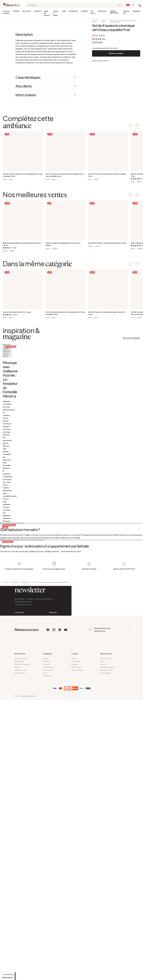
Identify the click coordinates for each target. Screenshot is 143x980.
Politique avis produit (107, 948)
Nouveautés (76, 942)
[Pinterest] (60, 911)
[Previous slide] (131, 209)
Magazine (136, 11)
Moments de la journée (22, 945)
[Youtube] (66, 911)
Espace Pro (126, 12)
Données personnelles (29, 976)
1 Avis (103, 39)
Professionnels (20, 953)
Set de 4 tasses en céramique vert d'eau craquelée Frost (123, 21)
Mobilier (16, 11)
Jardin (64, 11)
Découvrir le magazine (132, 421)
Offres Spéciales (114, 12)
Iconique (84, 11)
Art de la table (56, 13)
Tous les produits (77, 950)
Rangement (74, 11)
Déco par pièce (19, 942)
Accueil (5, 845)
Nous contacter (105, 939)
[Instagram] (54, 911)
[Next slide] (137, 209)
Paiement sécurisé (106, 950)
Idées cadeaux (76, 948)
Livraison (103, 945)
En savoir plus (97, 42)
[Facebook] (48, 911)
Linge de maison (47, 13)
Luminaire (37, 11)
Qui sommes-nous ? (21, 939)
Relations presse (20, 950)
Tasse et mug (104, 21)
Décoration (27, 11)
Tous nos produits (6, 12)
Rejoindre (53, 884)
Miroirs (74, 939)
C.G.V (16, 976)
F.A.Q (102, 942)
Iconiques (75, 945)
